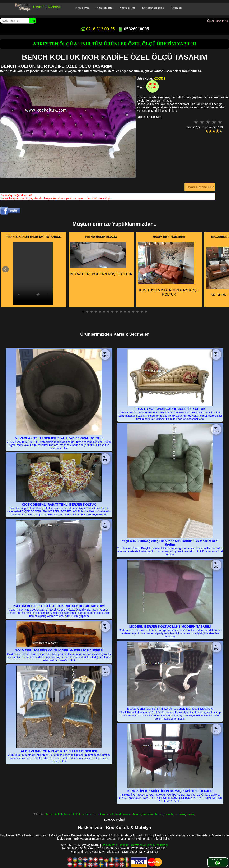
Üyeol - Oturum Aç (218, 21)
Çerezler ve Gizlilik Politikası (149, 845)
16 (146, 312)
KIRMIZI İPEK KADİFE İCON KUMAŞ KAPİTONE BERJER (170, 791)
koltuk (190, 814)
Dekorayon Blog (153, 8)
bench (169, 814)
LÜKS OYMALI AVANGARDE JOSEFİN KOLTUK (170, 409)
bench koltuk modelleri (79, 814)
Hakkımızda (104, 8)
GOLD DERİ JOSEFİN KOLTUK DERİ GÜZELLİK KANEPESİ (59, 650)
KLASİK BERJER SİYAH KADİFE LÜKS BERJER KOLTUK (170, 709)
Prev (5, 269)
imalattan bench (153, 814)
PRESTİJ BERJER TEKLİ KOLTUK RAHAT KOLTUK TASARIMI (59, 606)
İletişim (177, 8)
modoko (180, 814)
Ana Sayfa (82, 8)
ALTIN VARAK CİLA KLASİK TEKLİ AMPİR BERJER (59, 751)
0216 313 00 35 (97, 29)
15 (142, 312)
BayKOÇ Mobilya (47, 7)
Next (224, 269)
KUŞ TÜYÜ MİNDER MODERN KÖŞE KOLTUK (168, 269)
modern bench (104, 814)
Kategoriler (127, 8)
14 (137, 312)
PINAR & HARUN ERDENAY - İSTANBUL (33, 237)
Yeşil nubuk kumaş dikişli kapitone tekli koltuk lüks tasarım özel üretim (170, 543)
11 (125, 312)
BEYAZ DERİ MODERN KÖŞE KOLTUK (101, 259)
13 (133, 312)
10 (121, 312)
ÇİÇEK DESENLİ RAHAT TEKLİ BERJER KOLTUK (59, 504)
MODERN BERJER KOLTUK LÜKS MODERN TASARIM (170, 626)
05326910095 (133, 29)
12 (129, 312)
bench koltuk (54, 814)
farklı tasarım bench (128, 814)
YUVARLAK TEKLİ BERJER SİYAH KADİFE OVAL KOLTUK (59, 438)
